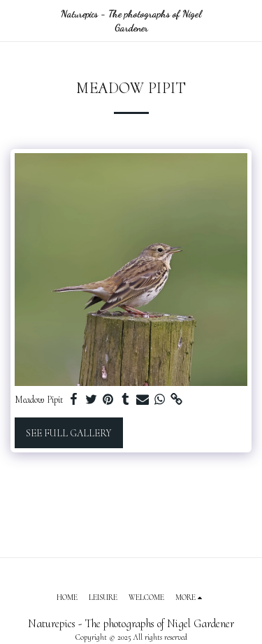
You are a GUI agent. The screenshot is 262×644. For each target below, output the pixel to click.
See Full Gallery (68, 433)
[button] (15, 20)
